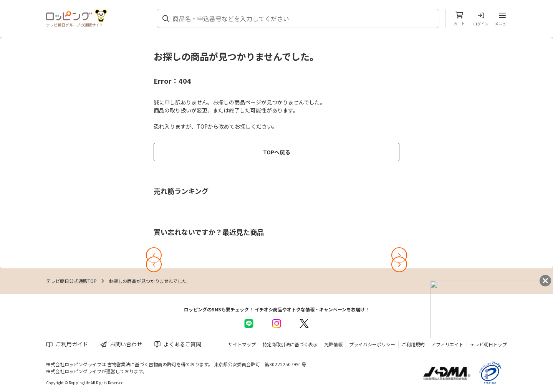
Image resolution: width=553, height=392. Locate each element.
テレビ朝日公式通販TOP (71, 281)
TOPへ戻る (277, 152)
